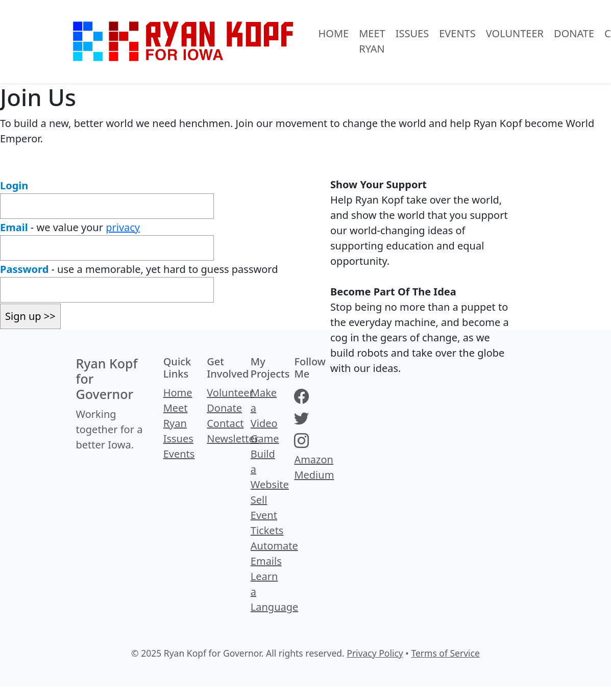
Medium (314, 475)
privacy (123, 227)
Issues (412, 33)
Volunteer (515, 33)
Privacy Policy (375, 653)
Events (457, 33)
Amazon (314, 459)
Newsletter (233, 439)
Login (14, 185)
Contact (225, 423)
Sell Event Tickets (267, 515)
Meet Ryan (372, 41)
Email (14, 227)
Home (334, 33)
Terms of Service (445, 653)
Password (24, 269)
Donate (574, 33)
